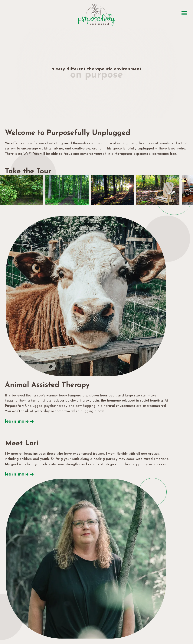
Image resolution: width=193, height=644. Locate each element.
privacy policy (113, 632)
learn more (111, 320)
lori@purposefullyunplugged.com (49, 567)
